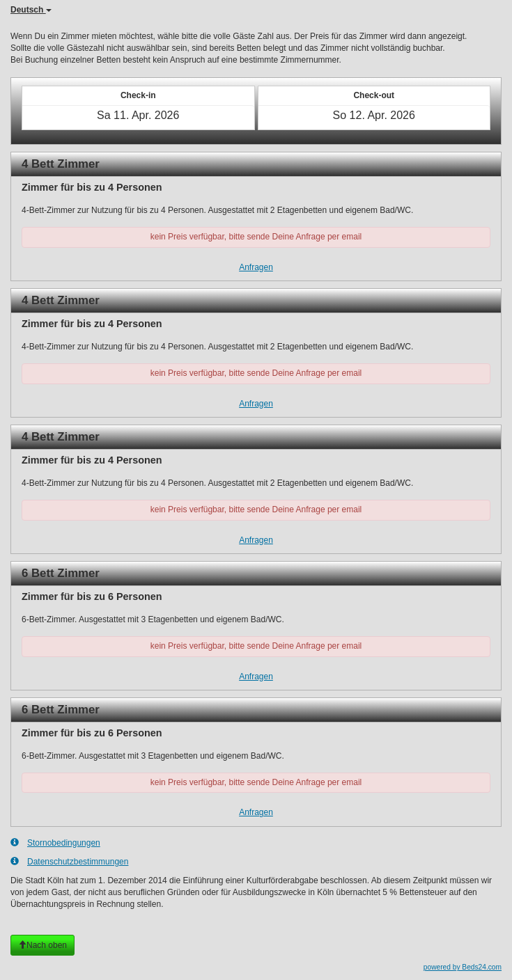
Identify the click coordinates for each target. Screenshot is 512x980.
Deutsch (31, 10)
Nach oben (42, 945)
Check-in (138, 95)
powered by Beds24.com (463, 967)
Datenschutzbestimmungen (69, 861)
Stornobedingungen (55, 843)
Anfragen (256, 267)
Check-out (374, 95)
